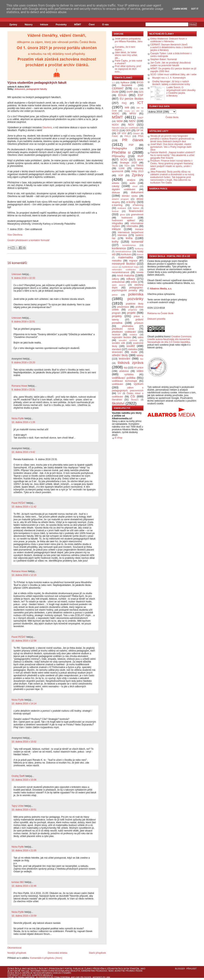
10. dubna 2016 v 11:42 (24, 507)
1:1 (113, 83)
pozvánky (135, 299)
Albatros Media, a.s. (161, 289)
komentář (138, 242)
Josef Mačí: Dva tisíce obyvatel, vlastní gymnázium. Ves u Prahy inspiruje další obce (171, 147)
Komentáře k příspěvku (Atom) (46, 958)
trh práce (139, 368)
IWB (127, 108)
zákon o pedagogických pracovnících (128, 389)
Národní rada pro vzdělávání (125, 128)
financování (136, 211)
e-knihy (131, 202)
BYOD (140, 83)
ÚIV (119, 393)
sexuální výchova (128, 340)
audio (132, 183)
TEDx (127, 166)
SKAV (140, 160)
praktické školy (135, 304)
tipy (142, 359)
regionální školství (122, 337)
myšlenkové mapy (130, 267)
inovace (139, 229)
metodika (117, 261)
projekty (117, 316)
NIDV (132, 121)
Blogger (180, 969)
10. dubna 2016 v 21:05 (24, 851)
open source (119, 285)
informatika (132, 226)
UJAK (122, 168)
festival (115, 211)
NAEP (140, 118)
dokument (20, 89)
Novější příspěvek (17, 953)
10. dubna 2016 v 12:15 (24, 575)
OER (128, 130)
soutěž (131, 346)
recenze (116, 335)
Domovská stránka (57, 953)
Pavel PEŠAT (19, 503)
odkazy (131, 279)
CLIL (136, 89)
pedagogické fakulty (37, 89)
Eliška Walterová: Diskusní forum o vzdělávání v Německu (169, 40)
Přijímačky (118, 156)
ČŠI (133, 396)
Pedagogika (119, 148)
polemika (136, 294)
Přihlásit (192, 969)
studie (134, 352)
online (134, 282)
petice (115, 295)
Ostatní (136, 133)
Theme (11, 977)
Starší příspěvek (97, 953)
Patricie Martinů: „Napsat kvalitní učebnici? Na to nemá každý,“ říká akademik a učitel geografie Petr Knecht (173, 155)
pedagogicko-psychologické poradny (128, 289)
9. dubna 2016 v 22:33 (23, 278)
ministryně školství (124, 264)
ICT (140, 103)
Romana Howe (19, 386)
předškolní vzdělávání (124, 332)
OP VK (140, 130)
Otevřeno (47, 128)
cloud (135, 186)
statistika (133, 349)
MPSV (133, 114)
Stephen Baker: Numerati (164, 59)
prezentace (123, 307)
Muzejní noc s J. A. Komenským (169, 78)
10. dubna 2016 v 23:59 (24, 916)
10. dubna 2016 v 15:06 (24, 780)
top (125, 368)
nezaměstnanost (121, 272)
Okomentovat (14, 948)
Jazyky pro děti (132, 111)
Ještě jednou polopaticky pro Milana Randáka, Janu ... (129, 41)
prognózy (133, 310)
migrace (133, 261)
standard (117, 349)
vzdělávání (118, 384)
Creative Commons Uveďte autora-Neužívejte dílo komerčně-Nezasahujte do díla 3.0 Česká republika (170, 339)
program (116, 313)
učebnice (124, 371)
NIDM (120, 121)
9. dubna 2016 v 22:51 (23, 322)
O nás (105, 25)
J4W (108, 977)
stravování (117, 352)
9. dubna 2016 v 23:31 (23, 390)
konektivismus (129, 245)
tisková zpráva (130, 363)
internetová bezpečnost (131, 232)
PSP (131, 145)
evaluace (122, 208)
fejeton (136, 208)
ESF (141, 95)
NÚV (131, 125)
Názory (29, 25)
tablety (140, 355)
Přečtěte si (121, 152)
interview (122, 235)
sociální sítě (118, 343)
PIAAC (115, 136)
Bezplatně (127, 85)
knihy (115, 242)
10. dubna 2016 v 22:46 (24, 886)
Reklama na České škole (161, 313)
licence (140, 254)
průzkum (139, 323)
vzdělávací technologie (125, 381)
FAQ (124, 103)
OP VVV (122, 133)
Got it (195, 9)
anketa (116, 183)
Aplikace (125, 83)
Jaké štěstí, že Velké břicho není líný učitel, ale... (126, 55)
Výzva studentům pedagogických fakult (37, 83)
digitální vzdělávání (124, 189)
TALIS (115, 166)
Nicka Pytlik (18, 418)
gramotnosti (137, 215)
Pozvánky (61, 25)
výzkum (139, 384)
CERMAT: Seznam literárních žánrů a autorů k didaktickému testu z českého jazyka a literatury (171, 47)
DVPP (130, 92)
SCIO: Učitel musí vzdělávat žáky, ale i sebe (174, 74)
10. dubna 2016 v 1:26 (23, 422)
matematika (126, 257)
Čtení (92, 25)
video (140, 371)
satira (140, 337)
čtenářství (117, 400)
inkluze (116, 229)
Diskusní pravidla (156, 319)
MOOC (116, 114)
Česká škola (172, 117)
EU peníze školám (132, 99)
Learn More (180, 9)
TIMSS (140, 166)
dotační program (120, 199)
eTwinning (138, 205)
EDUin (122, 95)
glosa (122, 215)
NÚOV (115, 125)
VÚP (121, 175)
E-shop (119, 438)
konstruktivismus (123, 251)
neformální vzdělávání (124, 270)
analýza (131, 180)
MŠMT (78, 25)
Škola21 (135, 400)
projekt (131, 313)
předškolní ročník (123, 329)
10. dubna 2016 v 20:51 (24, 810)
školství (118, 403)
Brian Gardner (26, 977)
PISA (141, 136)
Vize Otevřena (15, 235)
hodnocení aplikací (124, 220)
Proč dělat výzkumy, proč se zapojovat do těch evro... (128, 69)
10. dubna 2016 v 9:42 (23, 452)
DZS (141, 92)
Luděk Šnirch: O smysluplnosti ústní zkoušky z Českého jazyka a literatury (181, 92)
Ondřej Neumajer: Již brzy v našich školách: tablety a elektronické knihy (171, 83)
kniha (129, 238)
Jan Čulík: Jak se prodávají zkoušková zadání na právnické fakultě (170, 64)
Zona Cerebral (62, 977)
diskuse (116, 193)
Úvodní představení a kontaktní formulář (28, 240)
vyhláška (129, 374)
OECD (115, 130)
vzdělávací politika (124, 378)
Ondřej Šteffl (18, 776)
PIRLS (127, 136)
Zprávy (13, 25)
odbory (116, 279)
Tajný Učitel (18, 806)
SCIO (124, 160)
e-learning (117, 205)
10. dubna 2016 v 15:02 (24, 742)
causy (116, 186)
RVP (140, 156)
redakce (133, 335)
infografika (117, 223)
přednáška (128, 326)
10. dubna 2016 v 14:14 (24, 704)
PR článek (133, 140)
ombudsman (118, 282)
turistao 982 (18, 882)
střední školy (120, 355)
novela (140, 272)
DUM (115, 92)
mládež (115, 267)
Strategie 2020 (128, 163)
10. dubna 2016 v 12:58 (24, 641)
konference (119, 248)
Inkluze (44, 25)
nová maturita (126, 275)
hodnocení (127, 218)
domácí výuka (130, 196)
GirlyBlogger (83, 977)
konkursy (139, 249)
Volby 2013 (137, 171)
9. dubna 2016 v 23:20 (23, 362)
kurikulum (126, 254)
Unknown (17, 274)
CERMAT (118, 88)
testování (125, 359)
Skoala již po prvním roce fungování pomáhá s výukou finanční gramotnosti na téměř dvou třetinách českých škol (172, 139)
